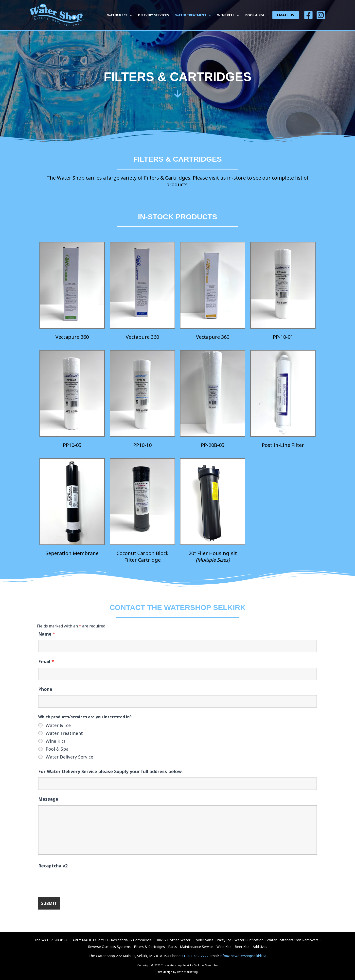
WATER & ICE (120, 15)
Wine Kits (56, 741)
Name (47, 634)
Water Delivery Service (69, 757)
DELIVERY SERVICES (153, 15)
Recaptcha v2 (53, 866)
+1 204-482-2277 (195, 956)
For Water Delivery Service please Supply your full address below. (110, 771)
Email (46, 661)
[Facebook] (308, 15)
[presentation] (76, 881)
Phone (45, 689)
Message (48, 799)
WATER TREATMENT (193, 15)
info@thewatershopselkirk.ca (243, 956)
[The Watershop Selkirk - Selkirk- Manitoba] (57, 15)
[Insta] (321, 15)
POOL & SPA (255, 15)
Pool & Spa (57, 749)
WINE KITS (228, 15)
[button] (130, 15)
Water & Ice (58, 725)
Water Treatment (64, 733)
